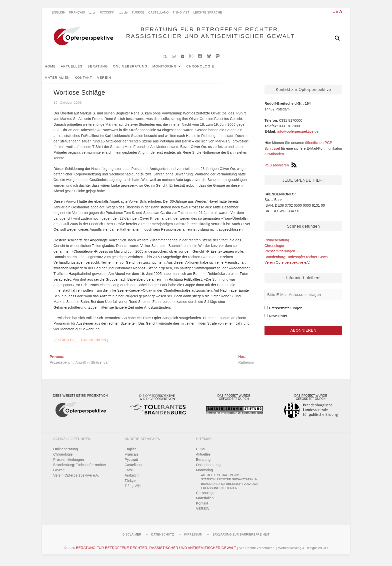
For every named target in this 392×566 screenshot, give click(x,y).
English (58, 12)
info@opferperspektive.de (298, 135)
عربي (92, 12)
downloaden (274, 158)
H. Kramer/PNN (93, 344)
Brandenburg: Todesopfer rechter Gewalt (297, 261)
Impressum (193, 539)
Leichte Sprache (208, 12)
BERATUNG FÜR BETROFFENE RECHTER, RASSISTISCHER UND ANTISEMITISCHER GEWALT (199, 38)
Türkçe (138, 12)
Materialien (239, 70)
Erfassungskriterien (219, 492)
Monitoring (172, 70)
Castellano (158, 12)
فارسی (123, 12)
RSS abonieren (280, 169)
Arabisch (132, 479)
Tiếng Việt (181, 12)
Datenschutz (163, 539)
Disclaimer (132, 539)
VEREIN (286, 70)
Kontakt (265, 70)
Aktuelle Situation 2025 (221, 479)
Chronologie (208, 70)
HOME (58, 70)
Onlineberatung (138, 70)
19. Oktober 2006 (68, 107)
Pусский (107, 12)
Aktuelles (79, 70)
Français (77, 12)
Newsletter (278, 320)
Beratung (105, 70)
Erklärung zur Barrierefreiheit (241, 539)
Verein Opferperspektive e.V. (287, 266)
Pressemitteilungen (280, 255)
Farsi (129, 474)
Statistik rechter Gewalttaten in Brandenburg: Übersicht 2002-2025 (230, 485)
